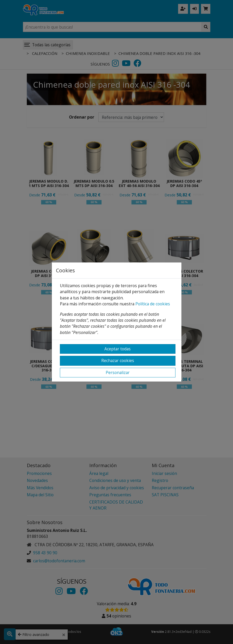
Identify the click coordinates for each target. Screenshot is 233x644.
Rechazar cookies (118, 360)
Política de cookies (153, 304)
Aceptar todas (118, 349)
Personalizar (118, 372)
